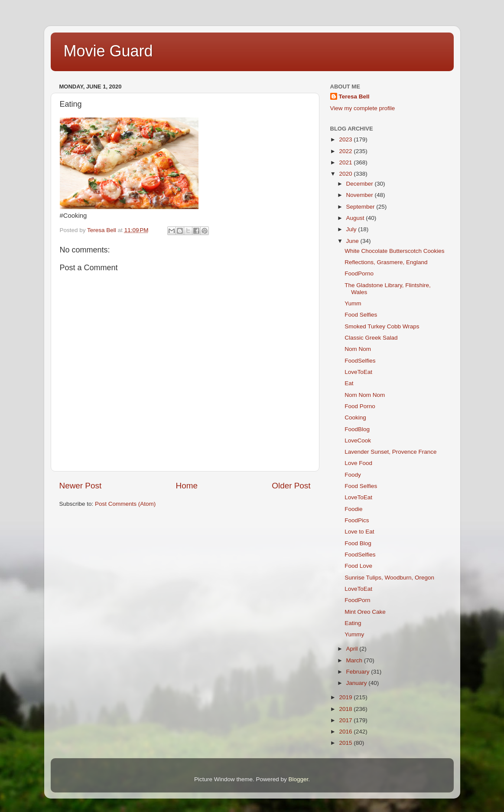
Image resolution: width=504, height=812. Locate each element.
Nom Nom (358, 349)
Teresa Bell (354, 97)
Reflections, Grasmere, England (386, 262)
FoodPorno (359, 273)
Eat (349, 383)
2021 (346, 162)
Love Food (358, 463)
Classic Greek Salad (371, 338)
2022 (346, 151)
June (353, 241)
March (355, 660)
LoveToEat (358, 372)
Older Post (291, 486)
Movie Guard (108, 51)
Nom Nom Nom (365, 395)
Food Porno (360, 406)
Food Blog (358, 543)
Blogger (299, 779)
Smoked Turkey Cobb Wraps (382, 326)
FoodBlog (357, 429)
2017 (346, 720)
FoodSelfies (360, 361)
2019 (346, 697)
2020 (346, 174)
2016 (346, 732)
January (358, 683)
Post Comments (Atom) (125, 504)
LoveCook (358, 440)
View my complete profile (363, 108)
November (361, 195)
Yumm (353, 303)
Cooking (355, 417)
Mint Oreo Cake (365, 612)
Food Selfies (361, 315)
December (361, 184)
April (353, 649)
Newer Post (81, 486)
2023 (346, 139)
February (359, 672)
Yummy (354, 634)
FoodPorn (357, 600)
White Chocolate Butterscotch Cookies (394, 251)
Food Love (358, 566)
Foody (353, 475)
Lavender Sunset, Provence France (390, 452)
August (356, 218)
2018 (346, 709)
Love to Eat (359, 532)
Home (187, 486)
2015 (346, 743)
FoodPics (357, 520)
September (361, 207)
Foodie (353, 509)
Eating (353, 623)
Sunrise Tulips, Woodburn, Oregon (389, 578)
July (352, 229)
